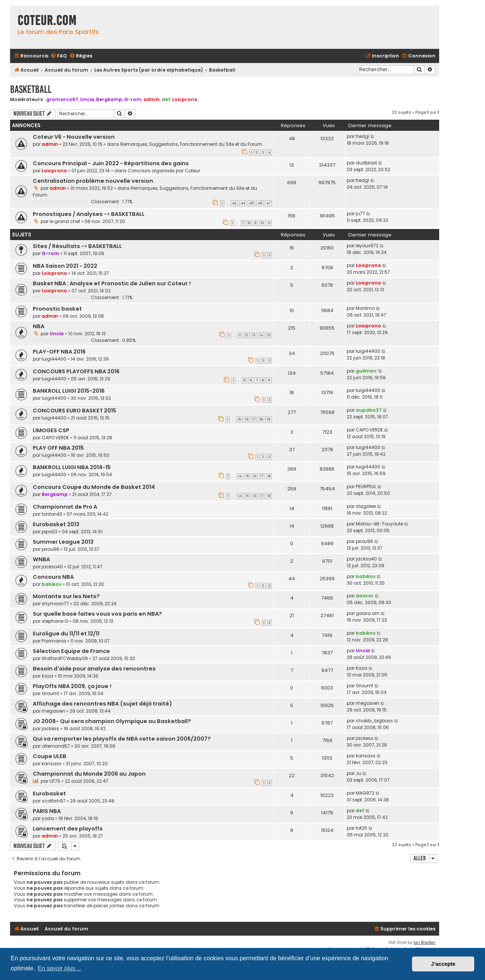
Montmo (365, 308)
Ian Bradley (424, 943)
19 (269, 420)
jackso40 (52, 567)
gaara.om (368, 613)
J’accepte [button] (443, 964)
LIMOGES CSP (51, 430)
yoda (48, 818)
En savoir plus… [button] (59, 968)
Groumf (50, 693)
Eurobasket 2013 (56, 524)
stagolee (366, 506)
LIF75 (55, 781)
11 (269, 223)
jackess (50, 728)
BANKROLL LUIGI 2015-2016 (69, 391)
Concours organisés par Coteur (164, 171)
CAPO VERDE (55, 438)
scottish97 (54, 801)
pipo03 (50, 532)
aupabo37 (369, 410)
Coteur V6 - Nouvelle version (74, 137)
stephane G (55, 621)
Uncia (87, 99)
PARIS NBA (47, 811)
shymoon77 (55, 604)
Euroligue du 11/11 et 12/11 (66, 634)
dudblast (366, 163)
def (166, 99)
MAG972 (365, 793)
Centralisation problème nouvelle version (93, 181)
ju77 (360, 213)
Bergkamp (109, 99)
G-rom (133, 99)
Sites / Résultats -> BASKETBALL (77, 246)
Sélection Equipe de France (71, 651)
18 (261, 420)
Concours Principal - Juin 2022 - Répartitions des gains (111, 163)
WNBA (41, 559)
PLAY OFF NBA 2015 (58, 448)
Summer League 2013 (63, 542)
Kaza (47, 676)
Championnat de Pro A (65, 507)
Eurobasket (49, 794)
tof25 (362, 828)
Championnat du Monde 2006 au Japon (89, 774)
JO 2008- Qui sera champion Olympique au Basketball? (112, 721)
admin (152, 99)
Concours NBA (53, 577)
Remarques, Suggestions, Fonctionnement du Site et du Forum (191, 144)
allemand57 (56, 746)
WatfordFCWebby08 (65, 658)
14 (261, 335)
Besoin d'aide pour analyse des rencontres (94, 669)
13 (254, 335)
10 (262, 223)
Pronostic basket (57, 309)
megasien (53, 711)
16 (247, 420)
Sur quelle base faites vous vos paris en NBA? (97, 614)
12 (247, 335)
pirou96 (50, 549)
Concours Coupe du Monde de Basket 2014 (94, 487)
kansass (52, 764)
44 (243, 203)
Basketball (31, 89)
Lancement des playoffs (68, 829)
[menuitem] (58, 56)
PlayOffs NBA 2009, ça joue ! (72, 686)
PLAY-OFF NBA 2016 (59, 352)
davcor (365, 596)
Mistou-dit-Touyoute (379, 524)
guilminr (366, 371)
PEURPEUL (366, 486)
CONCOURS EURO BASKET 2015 (75, 411)
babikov (52, 584)
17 (254, 420)
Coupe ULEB (50, 756)
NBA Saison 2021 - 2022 (65, 266)
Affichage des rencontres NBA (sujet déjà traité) (102, 704)
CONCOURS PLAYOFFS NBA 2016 (76, 371)
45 (251, 203)
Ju (359, 773)
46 (260, 203)
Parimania (54, 641)
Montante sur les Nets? (66, 596)
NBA (39, 326)
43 (234, 203)
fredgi (362, 136)
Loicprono (185, 99)
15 (269, 335)
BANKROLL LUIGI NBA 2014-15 (72, 467)
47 (268, 203)
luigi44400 (54, 359)
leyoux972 (367, 246)
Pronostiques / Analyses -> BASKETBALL (89, 214)
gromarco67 (62, 99)
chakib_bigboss (374, 721)
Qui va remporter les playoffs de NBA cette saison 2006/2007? (122, 739)
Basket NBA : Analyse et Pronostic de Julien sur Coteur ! (112, 283)
